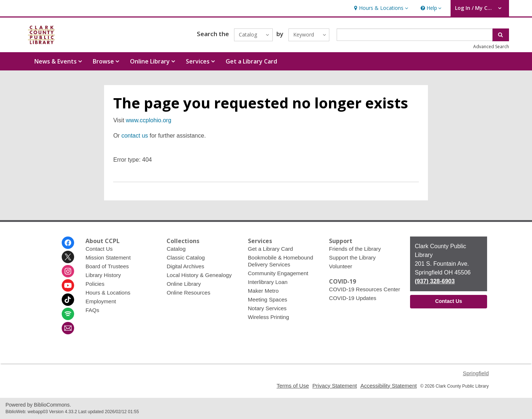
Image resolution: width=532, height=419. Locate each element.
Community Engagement (278, 273)
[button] (380, 8)
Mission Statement (108, 257)
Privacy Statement (334, 386)
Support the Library (352, 257)
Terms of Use (293, 386)
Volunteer (341, 266)
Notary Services (267, 308)
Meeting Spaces (268, 299)
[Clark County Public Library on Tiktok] (68, 300)
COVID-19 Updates (353, 298)
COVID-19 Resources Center (365, 289)
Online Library (184, 284)
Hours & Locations (108, 293)
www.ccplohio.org (149, 120)
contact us (135, 136)
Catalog (176, 249)
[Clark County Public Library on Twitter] (68, 257)
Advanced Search (491, 47)
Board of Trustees (107, 266)
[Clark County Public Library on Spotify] (68, 314)
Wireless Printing (269, 317)
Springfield (476, 373)
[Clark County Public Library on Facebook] (68, 243)
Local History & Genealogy (199, 275)
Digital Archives (185, 266)
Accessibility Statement (389, 386)
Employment (101, 301)
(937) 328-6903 (435, 281)
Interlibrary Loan (268, 282)
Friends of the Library (355, 249)
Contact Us (99, 249)
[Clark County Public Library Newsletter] (68, 328)
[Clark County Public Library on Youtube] (68, 285)
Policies (95, 284)
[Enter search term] (415, 35)
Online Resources (188, 293)
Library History (103, 275)
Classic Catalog (185, 257)
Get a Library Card (251, 61)
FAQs (92, 310)
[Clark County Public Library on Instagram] (68, 271)
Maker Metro (263, 291)
